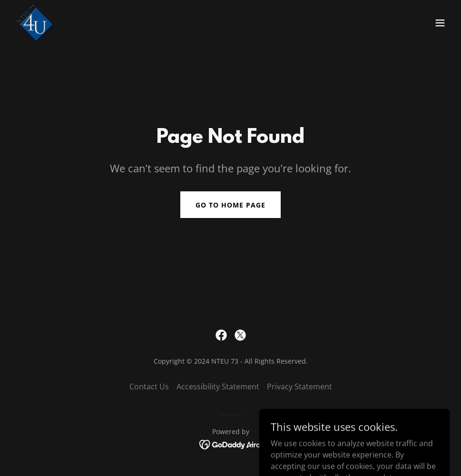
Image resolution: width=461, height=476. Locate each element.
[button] (440, 23)
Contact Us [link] (149, 387)
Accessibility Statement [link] (218, 387)
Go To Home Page (230, 205)
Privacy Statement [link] (299, 387)
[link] (34, 23)
